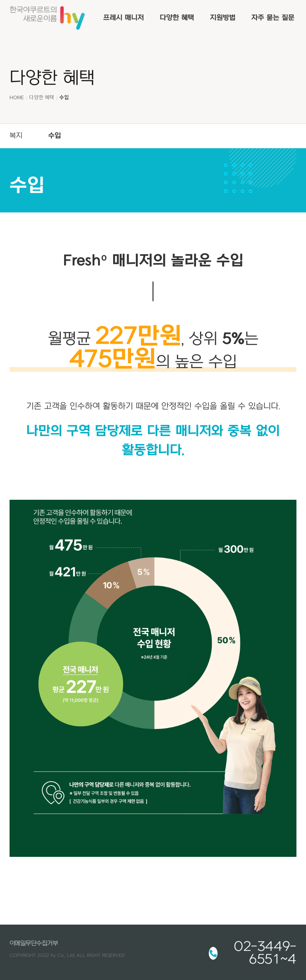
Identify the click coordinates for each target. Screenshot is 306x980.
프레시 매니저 (124, 18)
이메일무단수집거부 (34, 943)
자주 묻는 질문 (273, 18)
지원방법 (223, 18)
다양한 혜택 (177, 18)
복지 (16, 136)
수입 (55, 136)
